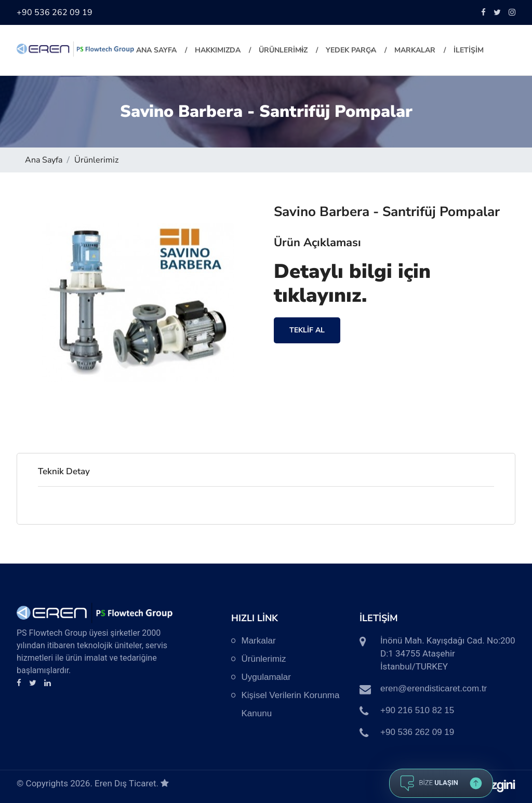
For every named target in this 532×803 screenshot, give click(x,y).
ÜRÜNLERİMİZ (283, 50)
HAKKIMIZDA (218, 50)
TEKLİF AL (307, 330)
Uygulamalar (266, 677)
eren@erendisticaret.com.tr (434, 688)
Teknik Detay (64, 471)
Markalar (259, 641)
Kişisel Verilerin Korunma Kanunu (291, 704)
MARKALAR (415, 50)
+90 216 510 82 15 (417, 710)
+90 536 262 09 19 (55, 12)
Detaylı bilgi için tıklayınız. (352, 283)
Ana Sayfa (156, 50)
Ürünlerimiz (96, 160)
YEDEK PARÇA (351, 50)
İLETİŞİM (469, 50)
